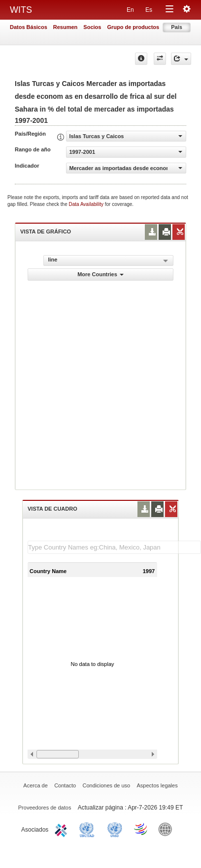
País (177, 27)
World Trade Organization (141, 829)
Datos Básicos (29, 27)
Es (149, 10)
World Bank (167, 829)
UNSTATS (115, 829)
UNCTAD (89, 829)
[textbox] (114, 547)
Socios (92, 27)
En (130, 10)
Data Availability (87, 204)
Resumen (66, 27)
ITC (63, 829)
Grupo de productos (133, 27)
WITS (21, 10)
